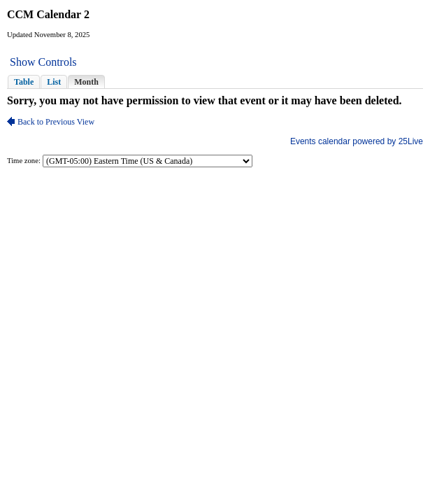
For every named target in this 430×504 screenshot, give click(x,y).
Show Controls (43, 62)
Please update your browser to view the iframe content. (215, 82)
